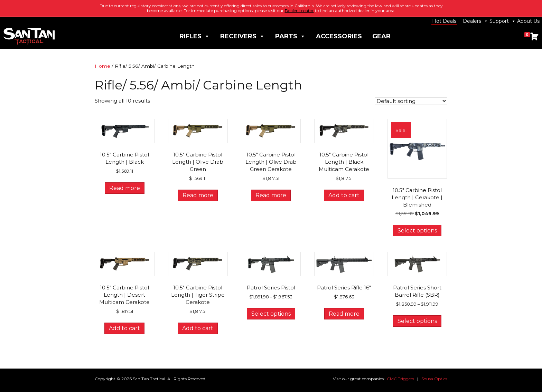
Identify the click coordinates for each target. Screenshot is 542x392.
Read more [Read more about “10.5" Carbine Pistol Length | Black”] (125, 188)
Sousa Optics (434, 379)
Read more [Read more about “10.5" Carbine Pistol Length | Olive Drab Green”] (198, 195)
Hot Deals (444, 21)
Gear (381, 36)
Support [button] (503, 21)
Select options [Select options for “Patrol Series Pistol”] (271, 314)
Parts (290, 36)
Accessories (339, 36)
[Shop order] (411, 101)
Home (102, 66)
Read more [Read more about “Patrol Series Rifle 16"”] (344, 314)
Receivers (242, 36)
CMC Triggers (400, 379)
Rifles (195, 36)
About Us (528, 21)
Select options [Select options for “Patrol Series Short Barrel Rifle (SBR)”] (417, 321)
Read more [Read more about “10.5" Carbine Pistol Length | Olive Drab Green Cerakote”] (271, 195)
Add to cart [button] (344, 195)
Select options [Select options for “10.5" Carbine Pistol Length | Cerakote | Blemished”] (417, 231)
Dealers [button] (475, 21)
